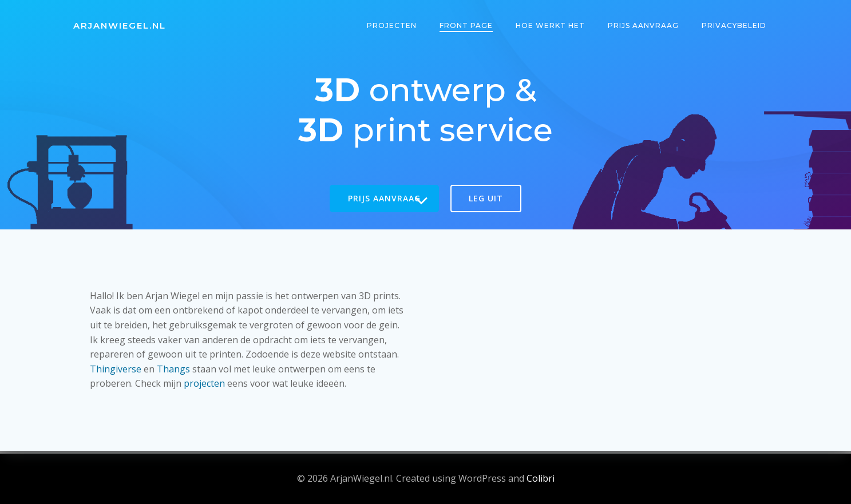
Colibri (541, 478)
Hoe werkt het (551, 25)
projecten (205, 383)
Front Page (467, 25)
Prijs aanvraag (644, 25)
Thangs (174, 368)
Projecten (392, 25)
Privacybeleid (735, 25)
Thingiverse (116, 368)
